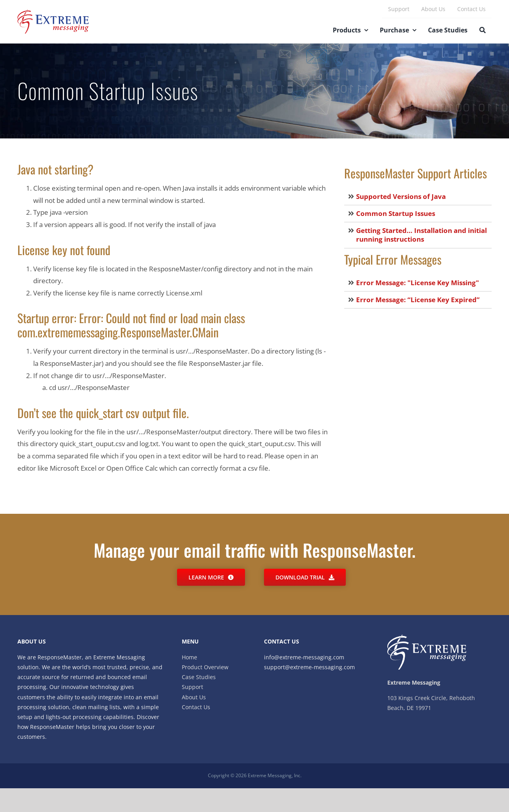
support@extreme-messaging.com (309, 667)
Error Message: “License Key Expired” (418, 300)
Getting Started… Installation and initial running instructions (421, 235)
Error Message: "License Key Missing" (418, 283)
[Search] (483, 31)
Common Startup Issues (396, 213)
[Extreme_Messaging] (53, 13)
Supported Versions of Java (401, 196)
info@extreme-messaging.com (304, 657)
